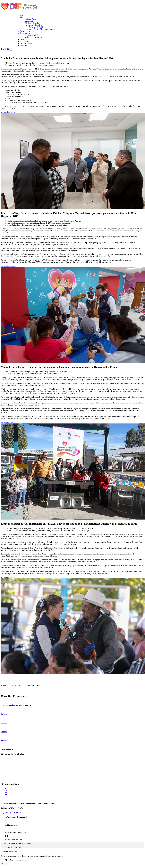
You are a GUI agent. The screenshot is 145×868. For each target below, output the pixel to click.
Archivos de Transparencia (34, 37)
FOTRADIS (24, 41)
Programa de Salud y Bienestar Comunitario (40, 29)
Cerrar (4, 864)
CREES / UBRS (26, 43)
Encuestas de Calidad (37, 27)
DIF (22, 17)
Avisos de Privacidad (13, 847)
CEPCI (23, 39)
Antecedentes (29, 21)
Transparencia (25, 33)
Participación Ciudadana (33, 25)
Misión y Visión (30, 19)
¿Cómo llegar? (7, 813)
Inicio (22, 15)
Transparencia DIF (31, 35)
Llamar (18, 813)
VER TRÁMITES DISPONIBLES (13, 691)
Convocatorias (25, 31)
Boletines (23, 45)
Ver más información (8, 112)
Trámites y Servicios (32, 23)
